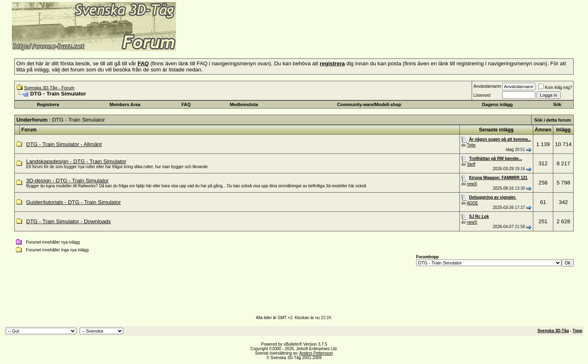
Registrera (48, 104)
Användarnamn (487, 86)
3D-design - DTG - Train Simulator (67, 181)
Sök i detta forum (552, 120)
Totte (471, 145)
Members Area (125, 104)
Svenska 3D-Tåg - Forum (49, 88)
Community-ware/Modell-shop (369, 104)
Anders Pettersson (316, 353)
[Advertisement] (276, 39)
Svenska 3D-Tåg (553, 331)
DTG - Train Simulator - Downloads (68, 221)
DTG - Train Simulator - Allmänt (64, 144)
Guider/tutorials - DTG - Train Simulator (73, 202)
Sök (557, 104)
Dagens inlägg (498, 104)
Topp (577, 331)
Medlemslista (244, 104)
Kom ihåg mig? (555, 88)
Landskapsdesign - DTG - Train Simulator (76, 161)
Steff (471, 164)
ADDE (472, 203)
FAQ (186, 104)
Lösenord (482, 95)
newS (472, 184)
